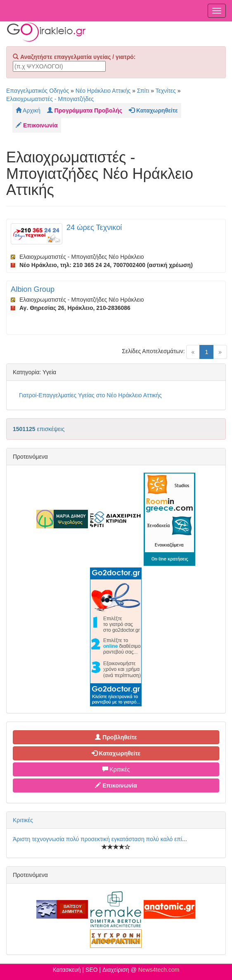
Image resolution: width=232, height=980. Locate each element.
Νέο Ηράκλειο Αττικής (103, 91)
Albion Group (33, 289)
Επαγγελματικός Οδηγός (38, 91)
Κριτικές (116, 769)
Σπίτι (143, 91)
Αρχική (28, 110)
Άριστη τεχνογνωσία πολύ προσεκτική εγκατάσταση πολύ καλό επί (97, 839)
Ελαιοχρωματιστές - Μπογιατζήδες (50, 99)
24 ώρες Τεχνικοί (94, 227)
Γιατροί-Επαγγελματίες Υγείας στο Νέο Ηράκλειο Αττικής (90, 395)
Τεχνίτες (166, 91)
